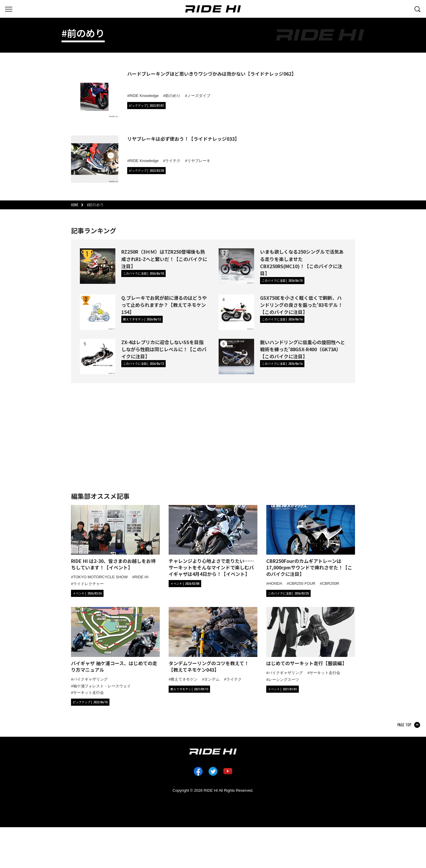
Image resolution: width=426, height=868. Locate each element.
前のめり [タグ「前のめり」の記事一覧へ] (173, 96)
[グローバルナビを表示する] (9, 9)
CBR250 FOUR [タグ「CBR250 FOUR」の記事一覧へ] (302, 583)
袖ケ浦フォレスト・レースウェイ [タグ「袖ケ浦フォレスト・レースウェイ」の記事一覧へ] (102, 686)
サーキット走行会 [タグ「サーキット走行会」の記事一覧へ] (88, 693)
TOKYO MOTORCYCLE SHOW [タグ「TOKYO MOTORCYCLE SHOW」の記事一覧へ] (100, 577)
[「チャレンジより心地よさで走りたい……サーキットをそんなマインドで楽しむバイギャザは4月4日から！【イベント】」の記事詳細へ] (213, 541)
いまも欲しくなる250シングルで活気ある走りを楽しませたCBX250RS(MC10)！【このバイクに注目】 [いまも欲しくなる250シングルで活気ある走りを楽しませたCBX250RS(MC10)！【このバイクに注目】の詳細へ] (302, 262)
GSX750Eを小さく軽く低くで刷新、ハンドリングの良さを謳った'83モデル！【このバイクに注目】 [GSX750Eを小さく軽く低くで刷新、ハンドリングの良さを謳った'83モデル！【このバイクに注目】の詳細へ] (301, 305)
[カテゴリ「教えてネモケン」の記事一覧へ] (142, 319)
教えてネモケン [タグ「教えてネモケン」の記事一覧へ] (184, 679)
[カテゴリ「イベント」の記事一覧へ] (87, 593)
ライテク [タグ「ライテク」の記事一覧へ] (173, 161)
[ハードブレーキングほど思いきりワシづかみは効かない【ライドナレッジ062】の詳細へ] (95, 94)
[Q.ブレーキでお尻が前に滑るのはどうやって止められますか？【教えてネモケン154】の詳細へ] (98, 312)
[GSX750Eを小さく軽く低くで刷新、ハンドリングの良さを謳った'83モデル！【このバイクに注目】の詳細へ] (236, 312)
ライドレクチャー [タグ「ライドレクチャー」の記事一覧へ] (88, 584)
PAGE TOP (404, 725)
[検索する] (417, 9)
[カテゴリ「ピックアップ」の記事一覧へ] (146, 106)
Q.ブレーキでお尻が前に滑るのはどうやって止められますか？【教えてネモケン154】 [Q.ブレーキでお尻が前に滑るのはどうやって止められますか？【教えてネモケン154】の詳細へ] (164, 305)
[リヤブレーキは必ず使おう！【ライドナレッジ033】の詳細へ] (95, 159)
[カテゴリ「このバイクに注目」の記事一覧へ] (143, 273)
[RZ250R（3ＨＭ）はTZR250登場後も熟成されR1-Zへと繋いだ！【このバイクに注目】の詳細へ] (98, 266)
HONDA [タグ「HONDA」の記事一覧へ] (275, 583)
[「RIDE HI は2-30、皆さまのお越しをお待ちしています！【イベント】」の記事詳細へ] (115, 538)
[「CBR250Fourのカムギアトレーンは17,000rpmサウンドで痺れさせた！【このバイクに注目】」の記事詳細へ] (311, 541)
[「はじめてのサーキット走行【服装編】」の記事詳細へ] (311, 637)
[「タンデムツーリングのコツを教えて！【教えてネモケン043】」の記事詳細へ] (213, 640)
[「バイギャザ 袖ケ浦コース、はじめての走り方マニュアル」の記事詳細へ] (115, 640)
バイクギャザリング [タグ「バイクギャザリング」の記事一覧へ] (90, 679)
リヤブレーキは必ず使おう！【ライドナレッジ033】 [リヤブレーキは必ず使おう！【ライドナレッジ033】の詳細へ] (183, 139)
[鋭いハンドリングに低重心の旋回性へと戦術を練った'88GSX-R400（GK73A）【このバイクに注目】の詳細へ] (236, 357)
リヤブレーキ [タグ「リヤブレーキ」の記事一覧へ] (199, 161)
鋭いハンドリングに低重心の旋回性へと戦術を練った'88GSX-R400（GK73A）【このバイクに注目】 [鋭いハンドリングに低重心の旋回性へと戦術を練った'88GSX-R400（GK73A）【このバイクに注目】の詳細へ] (302, 349)
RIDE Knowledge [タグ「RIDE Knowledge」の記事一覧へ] (144, 96)
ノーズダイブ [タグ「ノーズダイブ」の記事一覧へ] (199, 96)
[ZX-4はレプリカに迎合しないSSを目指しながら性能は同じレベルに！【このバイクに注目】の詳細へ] (98, 357)
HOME (75, 205)
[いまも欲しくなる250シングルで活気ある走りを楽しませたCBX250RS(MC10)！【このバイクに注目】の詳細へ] (236, 266)
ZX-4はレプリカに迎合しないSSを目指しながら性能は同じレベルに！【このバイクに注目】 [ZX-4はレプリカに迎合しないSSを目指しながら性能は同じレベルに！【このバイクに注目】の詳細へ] (164, 349)
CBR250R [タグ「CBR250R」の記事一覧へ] (331, 583)
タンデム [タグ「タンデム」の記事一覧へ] (212, 679)
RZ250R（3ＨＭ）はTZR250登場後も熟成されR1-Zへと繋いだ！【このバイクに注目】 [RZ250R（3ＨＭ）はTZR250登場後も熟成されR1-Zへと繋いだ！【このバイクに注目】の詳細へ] (164, 259)
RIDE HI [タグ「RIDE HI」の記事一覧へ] (141, 577)
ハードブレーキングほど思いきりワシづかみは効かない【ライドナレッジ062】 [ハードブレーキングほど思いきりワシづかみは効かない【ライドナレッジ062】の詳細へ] (212, 74)
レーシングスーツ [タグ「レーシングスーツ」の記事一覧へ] (284, 680)
